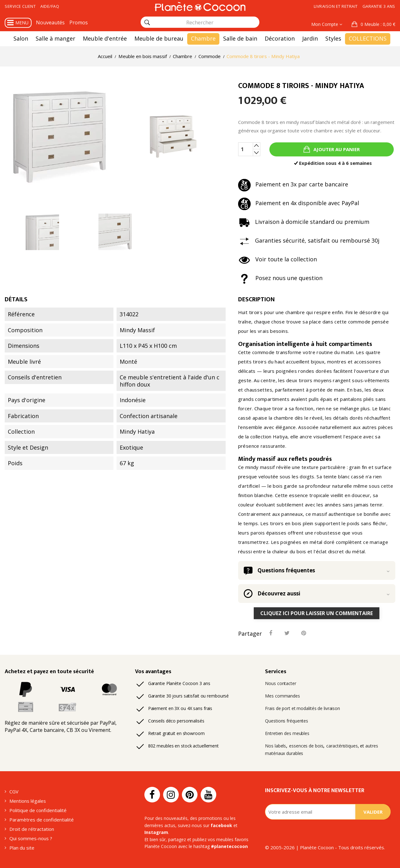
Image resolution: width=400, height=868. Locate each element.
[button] (373, 24)
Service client (20, 6)
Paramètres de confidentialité (42, 820)
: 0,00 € (377, 24)
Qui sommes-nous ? (31, 838)
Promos (79, 22)
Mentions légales (28, 801)
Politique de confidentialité (38, 810)
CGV (14, 792)
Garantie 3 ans (379, 6)
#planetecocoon (229, 846)
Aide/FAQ (50, 6)
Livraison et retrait (336, 6)
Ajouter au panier (336, 149)
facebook (221, 825)
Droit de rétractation (32, 829)
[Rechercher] (147, 22)
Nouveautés (50, 22)
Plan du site (22, 848)
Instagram (156, 832)
